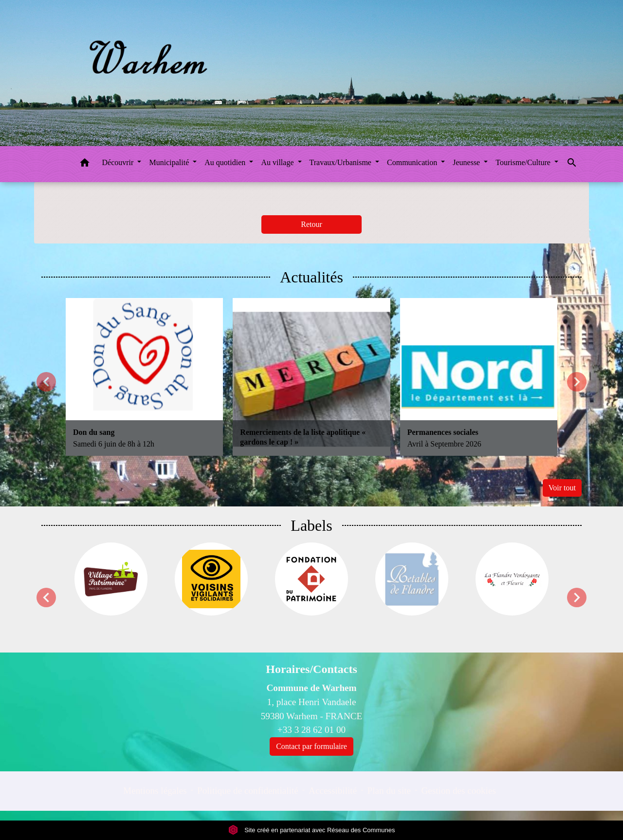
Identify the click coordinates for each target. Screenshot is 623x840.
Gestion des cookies (458, 791)
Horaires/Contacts (311, 669)
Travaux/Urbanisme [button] (341, 162)
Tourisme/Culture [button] (524, 162)
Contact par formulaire (311, 746)
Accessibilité (333, 791)
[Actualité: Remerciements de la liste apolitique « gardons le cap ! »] (311, 377)
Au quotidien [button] (226, 162)
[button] (85, 164)
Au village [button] (278, 162)
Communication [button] (413, 162)
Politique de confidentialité (248, 791)
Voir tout (562, 488)
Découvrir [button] (119, 162)
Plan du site (389, 791)
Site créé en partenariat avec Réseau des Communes (312, 830)
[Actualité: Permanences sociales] (479, 377)
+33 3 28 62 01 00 (311, 730)
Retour (311, 224)
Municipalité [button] (170, 162)
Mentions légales (155, 791)
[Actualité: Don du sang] (144, 377)
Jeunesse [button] (467, 162)
